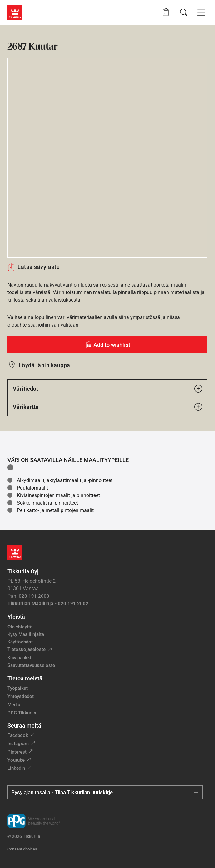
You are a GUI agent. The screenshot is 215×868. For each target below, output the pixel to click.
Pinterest (17, 752)
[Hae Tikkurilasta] (184, 13)
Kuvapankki (19, 658)
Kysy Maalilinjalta (26, 634)
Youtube (16, 760)
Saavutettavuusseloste (31, 665)
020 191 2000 (34, 596)
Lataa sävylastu (34, 267)
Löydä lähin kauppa (45, 365)
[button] (166, 12)
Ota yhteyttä (20, 627)
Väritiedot (107, 389)
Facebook (18, 735)
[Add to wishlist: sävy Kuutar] (107, 345)
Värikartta (107, 407)
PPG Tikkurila (22, 713)
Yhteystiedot (21, 696)
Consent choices (22, 849)
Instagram (18, 744)
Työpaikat (18, 688)
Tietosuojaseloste (27, 649)
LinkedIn (16, 768)
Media (14, 705)
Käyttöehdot (20, 642)
